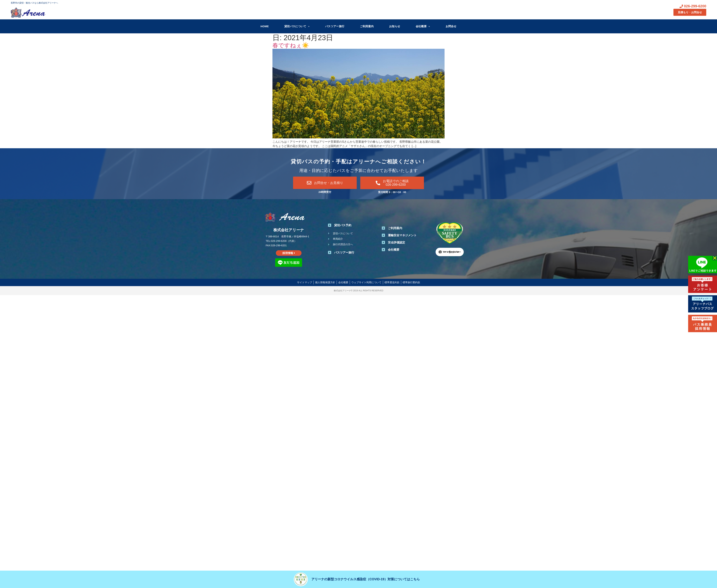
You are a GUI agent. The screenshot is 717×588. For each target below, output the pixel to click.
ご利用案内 (367, 26)
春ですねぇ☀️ (291, 45)
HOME (265, 26)
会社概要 (423, 26)
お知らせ (395, 26)
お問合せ (451, 26)
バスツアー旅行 (335, 26)
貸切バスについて (297, 26)
